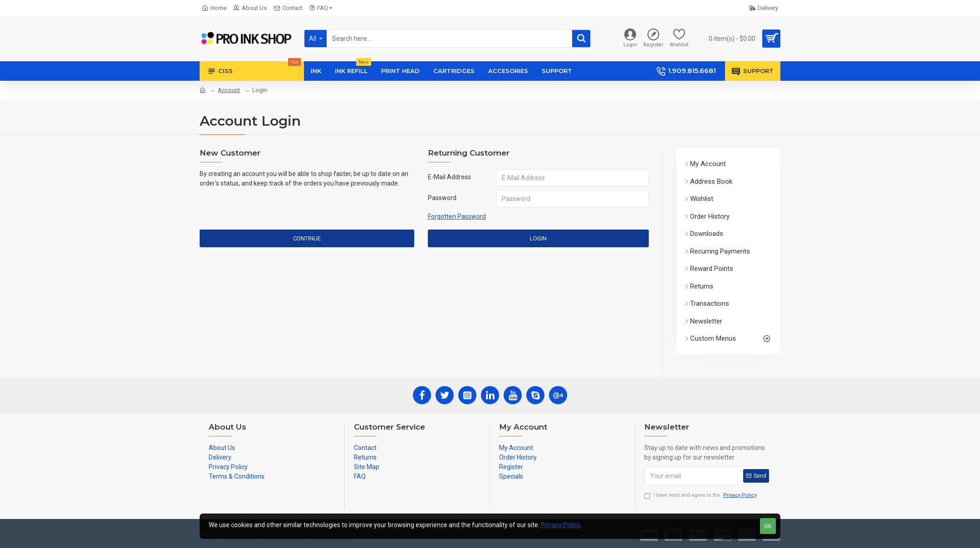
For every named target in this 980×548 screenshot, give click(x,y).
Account (229, 90)
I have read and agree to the (701, 496)
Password (442, 198)
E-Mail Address (449, 177)
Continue (307, 238)
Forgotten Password (457, 216)
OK (768, 526)
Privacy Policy (560, 525)
